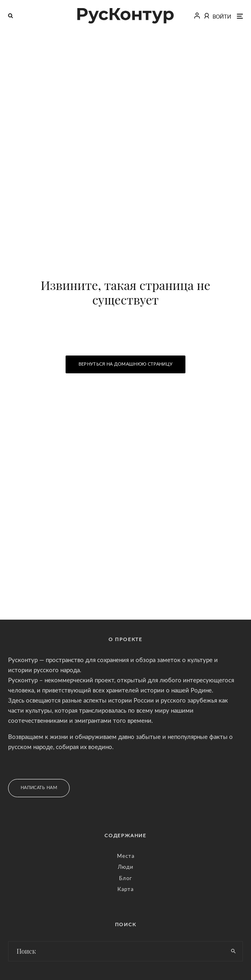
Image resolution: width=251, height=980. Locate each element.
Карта (125, 890)
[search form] (116, 951)
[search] (233, 951)
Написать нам (39, 788)
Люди (125, 867)
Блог (125, 879)
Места (126, 856)
